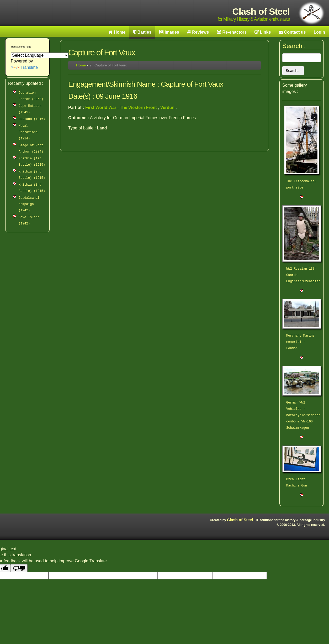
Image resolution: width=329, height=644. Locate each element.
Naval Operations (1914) (28, 132)
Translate (24, 67)
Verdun (168, 108)
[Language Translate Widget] (40, 55)
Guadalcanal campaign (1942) (29, 204)
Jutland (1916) (32, 119)
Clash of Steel (240, 520)
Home (81, 65)
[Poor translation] (19, 568)
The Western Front (139, 108)
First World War (101, 108)
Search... (293, 71)
